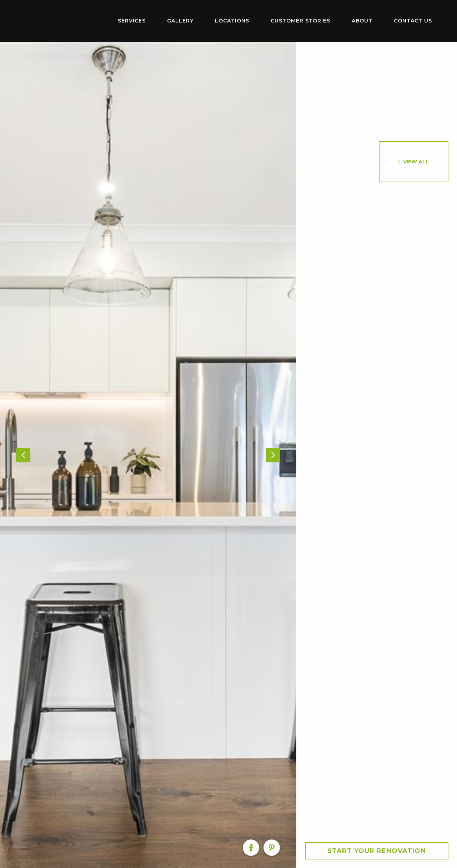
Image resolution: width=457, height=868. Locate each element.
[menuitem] (61, 21)
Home (61, 19)
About (362, 21)
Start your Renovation (377, 851)
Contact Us (413, 21)
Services (132, 21)
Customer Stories (300, 21)
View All (416, 162)
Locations (232, 21)
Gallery (180, 21)
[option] (148, 455)
